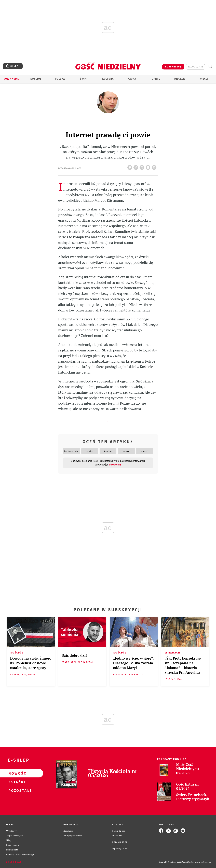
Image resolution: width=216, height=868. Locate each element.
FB (137, 166)
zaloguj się (196, 67)
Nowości (16, 773)
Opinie (156, 79)
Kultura (108, 79)
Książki (16, 782)
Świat (84, 79)
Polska (60, 79)
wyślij (155, 166)
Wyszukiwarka (210, 66)
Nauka (132, 79)
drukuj (149, 166)
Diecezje (180, 79)
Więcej (204, 79)
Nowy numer (12, 79)
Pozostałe (16, 790)
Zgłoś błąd (14, 862)
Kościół (36, 79)
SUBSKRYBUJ (173, 67)
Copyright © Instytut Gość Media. (173, 862)
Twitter (143, 166)
